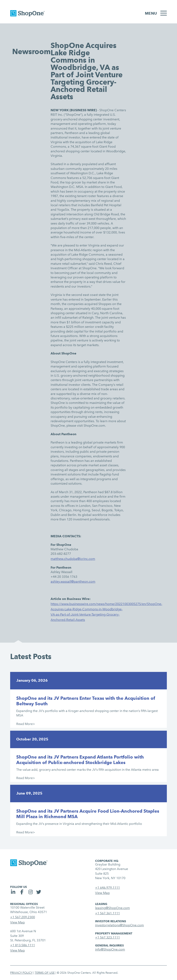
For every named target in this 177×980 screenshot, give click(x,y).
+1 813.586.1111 (23, 945)
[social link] (14, 893)
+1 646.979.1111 (108, 888)
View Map (102, 893)
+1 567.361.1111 (108, 913)
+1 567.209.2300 (23, 917)
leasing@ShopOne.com (112, 908)
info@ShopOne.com (110, 949)
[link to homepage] (27, 14)
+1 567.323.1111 (108, 937)
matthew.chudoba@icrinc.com (73, 559)
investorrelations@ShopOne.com (119, 925)
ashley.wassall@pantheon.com (73, 582)
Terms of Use (45, 973)
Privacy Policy (21, 973)
